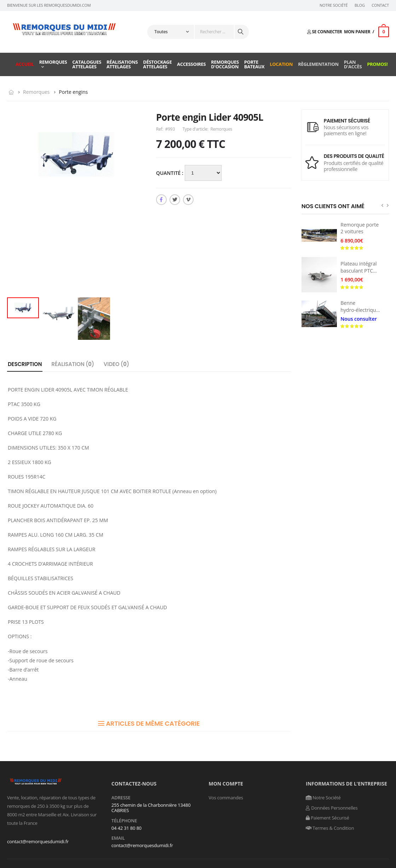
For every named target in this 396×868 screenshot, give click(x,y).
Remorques (53, 62)
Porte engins (73, 92)
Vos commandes (226, 798)
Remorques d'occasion (225, 64)
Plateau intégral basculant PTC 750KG (358, 270)
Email (118, 838)
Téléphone (124, 821)
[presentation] (382, 205)
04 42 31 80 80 (127, 828)
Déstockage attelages (157, 64)
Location (281, 64)
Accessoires (191, 64)
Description (25, 364)
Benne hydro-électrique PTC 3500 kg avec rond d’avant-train (361, 313)
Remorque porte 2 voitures (360, 228)
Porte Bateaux (254, 64)
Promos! (377, 64)
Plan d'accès (353, 64)
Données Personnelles (332, 808)
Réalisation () (73, 364)
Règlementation (318, 64)
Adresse (121, 798)
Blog (360, 5)
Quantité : (170, 173)
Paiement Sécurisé (327, 818)
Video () (116, 364)
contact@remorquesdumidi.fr (38, 841)
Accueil (25, 64)
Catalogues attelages (87, 64)
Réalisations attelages (122, 64)
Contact (380, 5)
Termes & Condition (330, 828)
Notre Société (334, 5)
